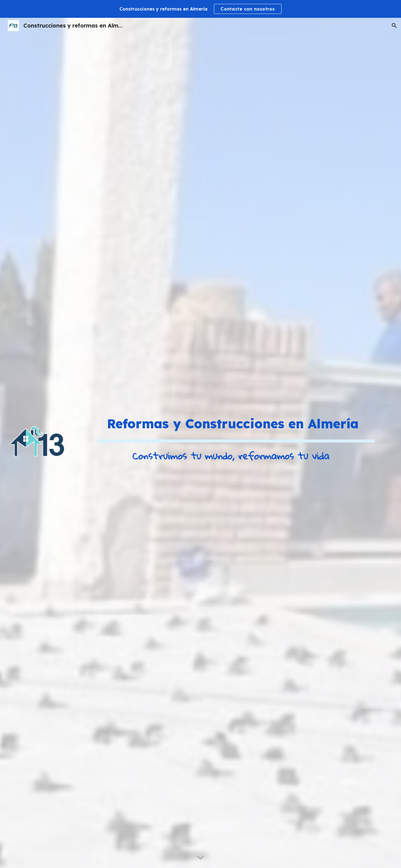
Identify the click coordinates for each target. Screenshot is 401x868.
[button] (394, 26)
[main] (233, 424)
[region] (200, 9)
